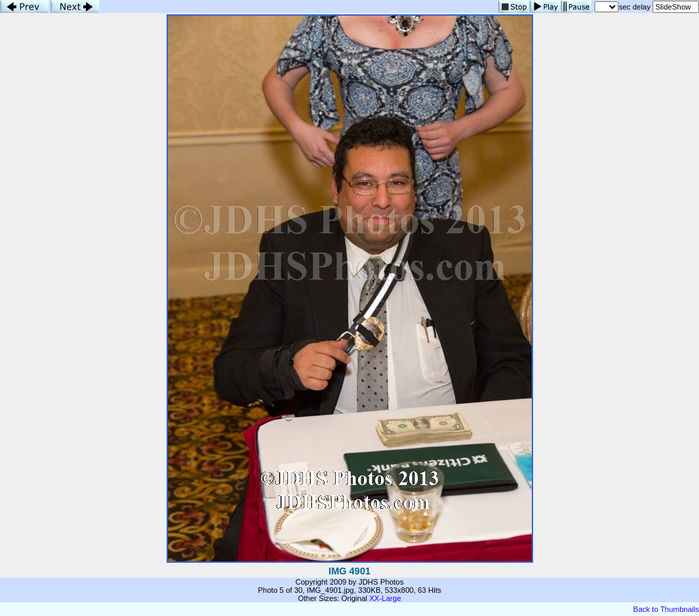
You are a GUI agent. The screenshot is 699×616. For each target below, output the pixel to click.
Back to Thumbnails (666, 609)
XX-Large (385, 598)
